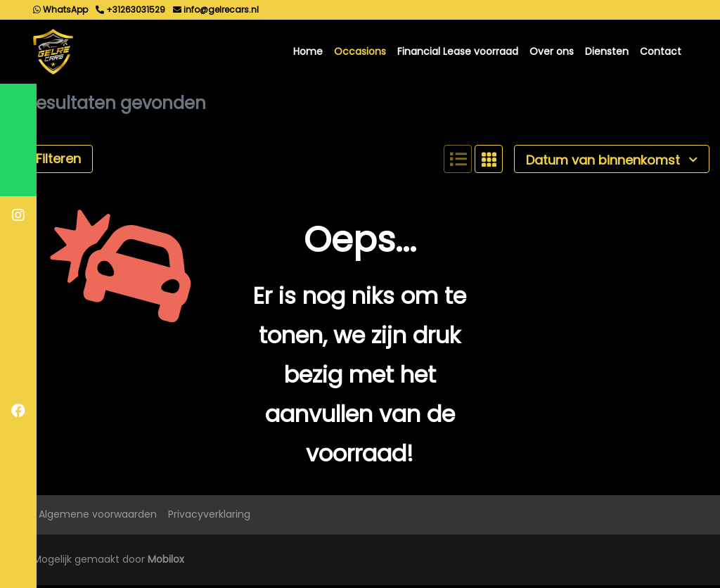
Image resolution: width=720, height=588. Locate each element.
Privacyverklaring (209, 518)
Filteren (52, 162)
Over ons (552, 53)
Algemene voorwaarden (98, 518)
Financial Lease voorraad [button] (458, 53)
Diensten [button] (607, 53)
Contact (661, 53)
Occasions (360, 53)
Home (308, 53)
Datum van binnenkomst (612, 163)
